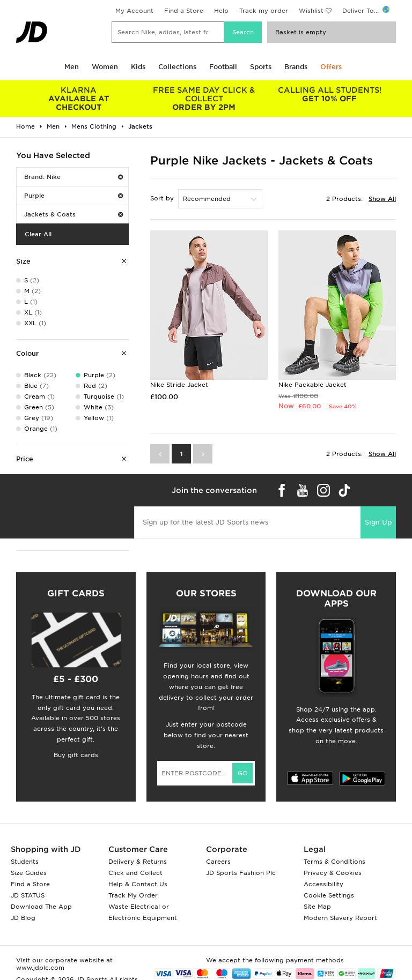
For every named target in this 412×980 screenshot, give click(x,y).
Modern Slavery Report (340, 918)
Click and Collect (135, 873)
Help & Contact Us (138, 884)
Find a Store (184, 11)
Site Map (317, 907)
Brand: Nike (73, 177)
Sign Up (378, 522)
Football (223, 67)
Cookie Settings (329, 895)
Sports (261, 67)
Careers (218, 862)
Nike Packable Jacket (312, 385)
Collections (177, 67)
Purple (73, 196)
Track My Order (133, 895)
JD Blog (23, 918)
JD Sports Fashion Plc (241, 873)
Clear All (38, 234)
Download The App (41, 907)
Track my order (264, 11)
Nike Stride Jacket (179, 385)
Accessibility (323, 884)
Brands (296, 67)
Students (25, 862)
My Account (134, 11)
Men (72, 67)
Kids (138, 67)
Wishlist (311, 11)
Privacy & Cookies (333, 873)
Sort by (162, 198)
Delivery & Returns (138, 862)
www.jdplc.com (40, 968)
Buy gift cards (76, 755)
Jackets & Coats (73, 214)
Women (105, 67)
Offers (331, 67)
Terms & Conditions (334, 862)
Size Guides (29, 873)
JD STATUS (28, 895)
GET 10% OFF (329, 94)
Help (221, 11)
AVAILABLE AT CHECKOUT (79, 99)
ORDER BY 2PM (204, 99)
